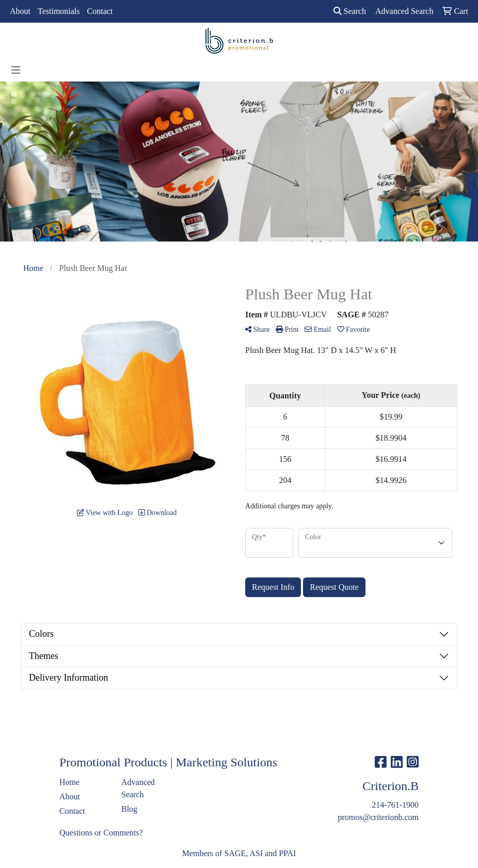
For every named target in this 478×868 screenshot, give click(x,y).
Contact (100, 11)
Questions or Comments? (101, 833)
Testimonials (59, 11)
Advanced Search (138, 788)
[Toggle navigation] (16, 70)
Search (350, 11)
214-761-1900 (395, 805)
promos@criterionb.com (378, 817)
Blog (129, 809)
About (20, 11)
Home (69, 782)
